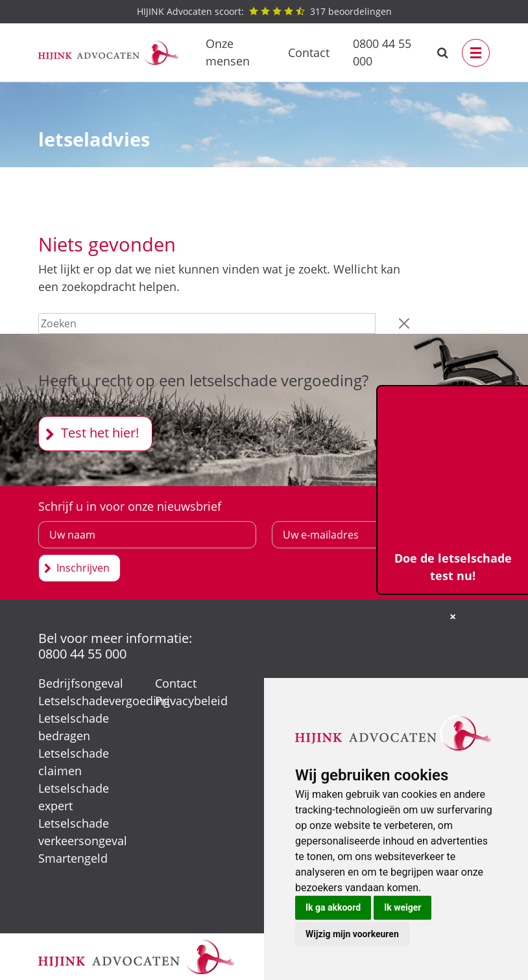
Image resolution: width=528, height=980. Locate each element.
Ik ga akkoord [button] (333, 907)
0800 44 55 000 (382, 52)
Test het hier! (100, 433)
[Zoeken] (207, 323)
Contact (309, 52)
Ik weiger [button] (402, 907)
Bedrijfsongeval (81, 683)
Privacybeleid (191, 701)
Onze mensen (228, 52)
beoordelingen (264, 11)
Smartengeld (73, 858)
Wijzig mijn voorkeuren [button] (352, 934)
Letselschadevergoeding (104, 701)
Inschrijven (83, 568)
